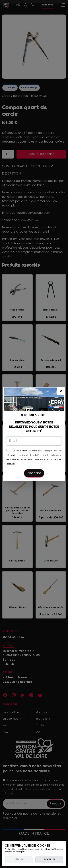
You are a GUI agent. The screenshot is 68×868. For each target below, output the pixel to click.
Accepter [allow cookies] (49, 860)
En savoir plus (19, 852)
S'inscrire (34, 473)
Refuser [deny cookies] (19, 860)
